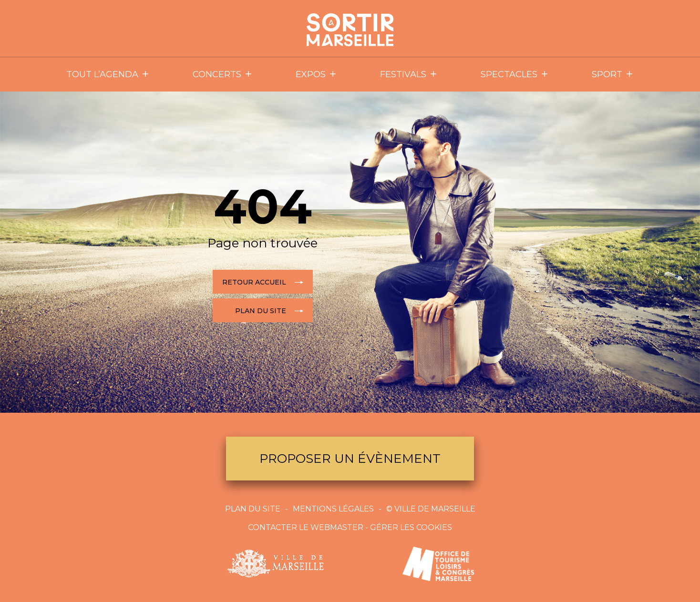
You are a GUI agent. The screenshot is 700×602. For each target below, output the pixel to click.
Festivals (409, 74)
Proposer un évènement (350, 459)
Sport (613, 74)
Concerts (223, 74)
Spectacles (515, 74)
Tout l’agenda (108, 74)
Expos (316, 74)
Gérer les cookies (411, 527)
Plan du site (253, 509)
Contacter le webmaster (306, 527)
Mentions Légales (333, 509)
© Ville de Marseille (431, 509)
